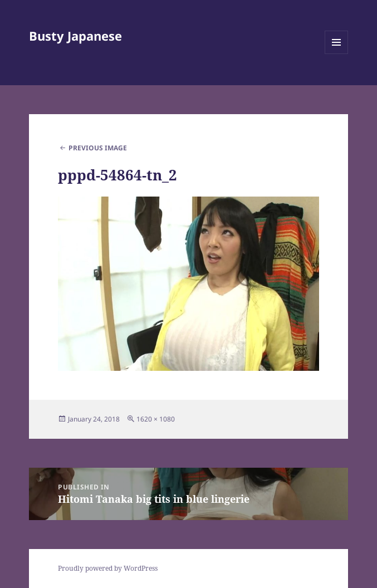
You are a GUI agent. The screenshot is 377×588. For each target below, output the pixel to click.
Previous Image (98, 148)
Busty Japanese (75, 36)
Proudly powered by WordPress (108, 568)
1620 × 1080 (156, 419)
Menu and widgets (337, 54)
